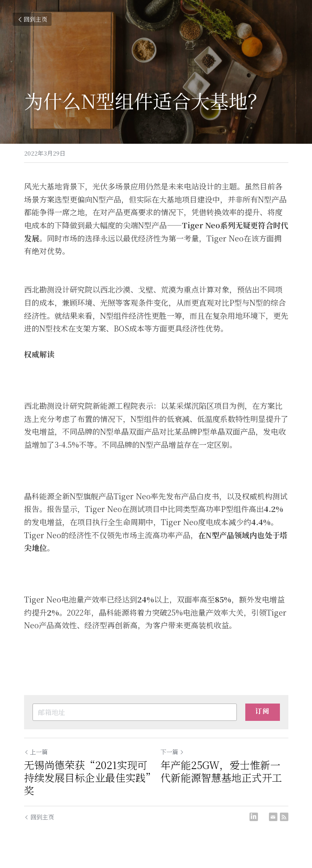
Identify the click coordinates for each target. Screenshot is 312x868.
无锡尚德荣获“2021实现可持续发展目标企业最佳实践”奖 (87, 778)
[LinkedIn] (254, 817)
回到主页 (32, 19)
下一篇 (172, 752)
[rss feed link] (284, 817)
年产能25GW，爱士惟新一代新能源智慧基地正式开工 (221, 771)
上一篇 (36, 752)
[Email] (273, 817)
